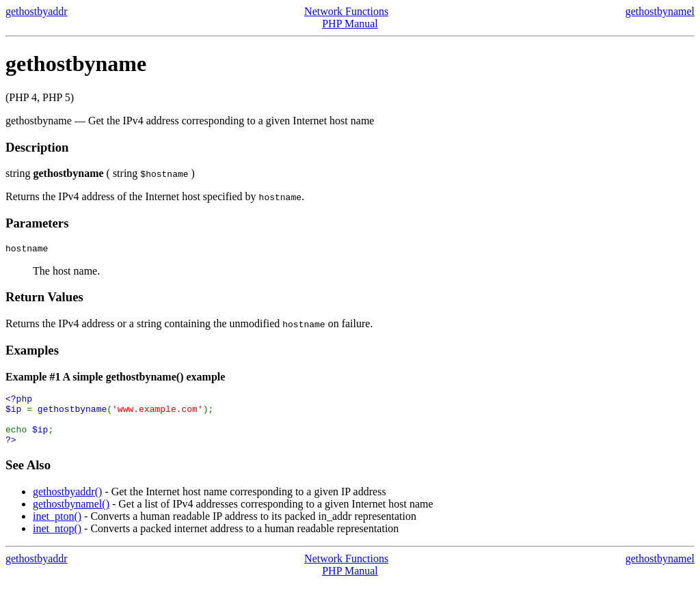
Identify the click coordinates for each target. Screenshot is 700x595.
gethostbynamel (660, 11)
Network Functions (346, 11)
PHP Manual (350, 24)
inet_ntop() (57, 541)
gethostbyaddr (37, 11)
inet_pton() (57, 528)
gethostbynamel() (71, 516)
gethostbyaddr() (67, 504)
